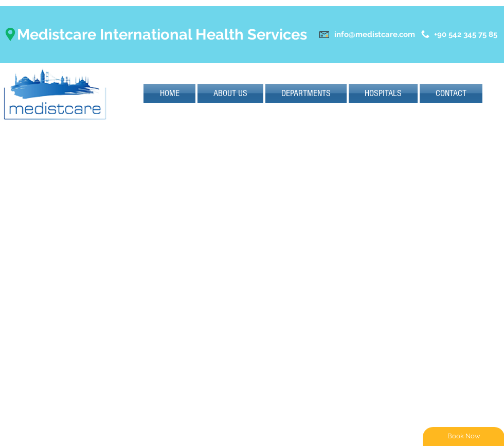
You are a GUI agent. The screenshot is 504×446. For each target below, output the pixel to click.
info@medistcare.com (375, 34)
